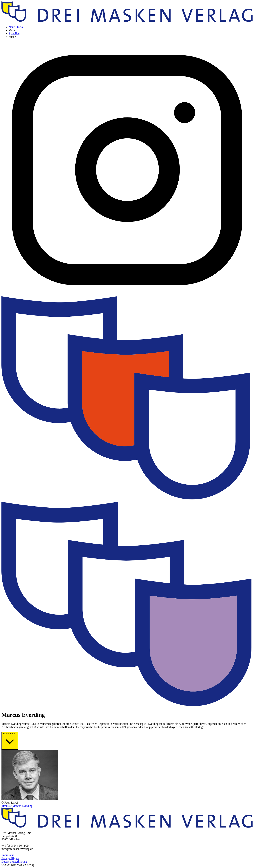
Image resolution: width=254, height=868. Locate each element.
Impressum (8, 855)
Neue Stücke (16, 27)
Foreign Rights (10, 858)
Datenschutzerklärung (14, 862)
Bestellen (14, 33)
